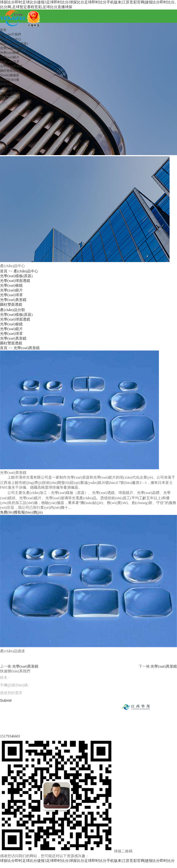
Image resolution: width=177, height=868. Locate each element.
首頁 (3, 30)
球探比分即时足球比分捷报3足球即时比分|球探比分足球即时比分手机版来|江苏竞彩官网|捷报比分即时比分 (87, 861)
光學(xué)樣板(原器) (14, 44)
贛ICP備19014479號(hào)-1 (130, 719)
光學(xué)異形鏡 (11, 66)
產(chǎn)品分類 (12, 310)
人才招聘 (6, 89)
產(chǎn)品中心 (11, 39)
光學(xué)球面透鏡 (13, 48)
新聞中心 (6, 84)
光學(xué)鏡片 (10, 57)
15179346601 (10, 736)
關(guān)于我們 (10, 34)
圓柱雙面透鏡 (10, 71)
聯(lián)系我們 (10, 93)
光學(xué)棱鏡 (10, 53)
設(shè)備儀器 (10, 75)
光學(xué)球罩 (10, 62)
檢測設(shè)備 (10, 80)
